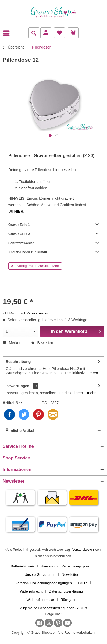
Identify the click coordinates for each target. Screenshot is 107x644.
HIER (19, 211)
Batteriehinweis (23, 566)
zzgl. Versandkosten (33, 313)
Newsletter (70, 575)
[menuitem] (8, 33)
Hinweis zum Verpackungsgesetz (67, 566)
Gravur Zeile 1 (53, 225)
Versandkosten (83, 550)
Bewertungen (18, 386)
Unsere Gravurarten (40, 575)
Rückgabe (68, 600)
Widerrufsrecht (31, 591)
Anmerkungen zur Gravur (53, 252)
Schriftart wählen (53, 243)
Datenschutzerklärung (66, 591)
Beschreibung (18, 362)
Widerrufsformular (40, 600)
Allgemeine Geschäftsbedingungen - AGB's (54, 608)
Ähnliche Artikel (20, 431)
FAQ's (83, 583)
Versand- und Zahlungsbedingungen (44, 583)
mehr (93, 373)
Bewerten (42, 343)
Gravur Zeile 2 (53, 234)
